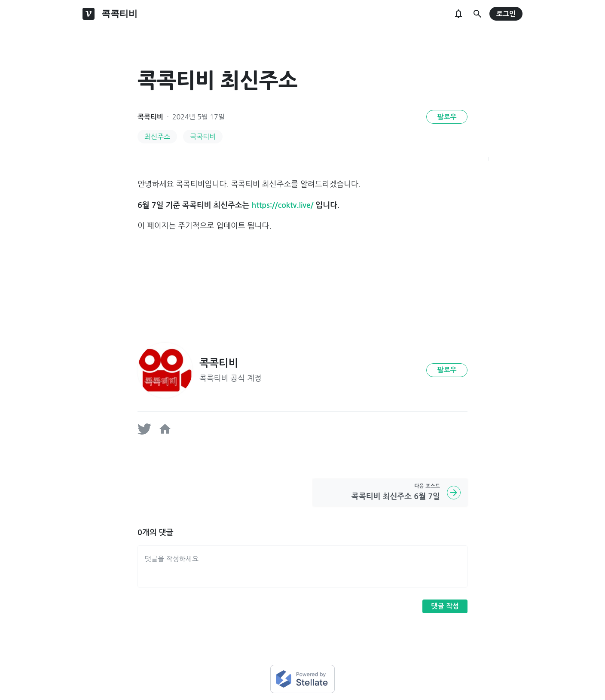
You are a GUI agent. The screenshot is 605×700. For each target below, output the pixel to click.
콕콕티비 (150, 117)
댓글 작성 (445, 606)
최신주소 (157, 137)
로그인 (506, 14)
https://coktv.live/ (283, 205)
